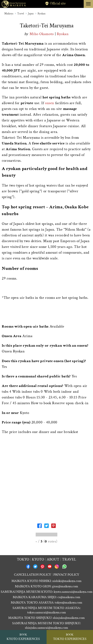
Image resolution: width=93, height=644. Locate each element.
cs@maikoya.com (69, 597)
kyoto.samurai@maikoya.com (73, 592)
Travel (21, 14)
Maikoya (9, 14)
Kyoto (38, 559)
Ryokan (42, 14)
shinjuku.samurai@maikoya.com (46, 628)
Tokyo (23, 559)
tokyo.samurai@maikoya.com (47, 612)
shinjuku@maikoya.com (69, 618)
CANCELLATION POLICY (33, 575)
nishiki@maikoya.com (67, 581)
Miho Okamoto (42, 34)
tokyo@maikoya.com (69, 603)
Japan (31, 14)
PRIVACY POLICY (66, 575)
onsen (50, 103)
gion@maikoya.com (65, 586)
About (53, 559)
